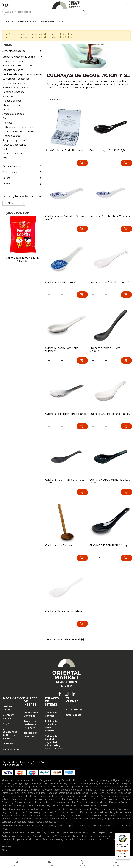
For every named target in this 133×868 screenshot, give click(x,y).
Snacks (127, 802)
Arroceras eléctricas (113, 818)
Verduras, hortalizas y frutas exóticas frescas (25, 808)
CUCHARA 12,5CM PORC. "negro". (110, 548)
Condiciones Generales (31, 717)
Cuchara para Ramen (58, 548)
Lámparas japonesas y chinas (107, 828)
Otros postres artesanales (37, 789)
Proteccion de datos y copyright (30, 727)
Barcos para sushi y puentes (78, 812)
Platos (94, 835)
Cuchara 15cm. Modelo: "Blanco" (109, 283)
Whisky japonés (109, 799)
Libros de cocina (116, 793)
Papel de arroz (81, 783)
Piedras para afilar (92, 821)
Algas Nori (118, 783)
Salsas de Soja (17, 796)
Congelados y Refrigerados (82, 786)
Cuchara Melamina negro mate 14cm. (65, 483)
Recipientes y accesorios (117, 821)
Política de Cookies (51, 717)
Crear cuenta (74, 718)
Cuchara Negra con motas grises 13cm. (110, 483)
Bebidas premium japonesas (40, 802)
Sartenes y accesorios (13, 825)
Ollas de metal (93, 818)
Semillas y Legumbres (79, 802)
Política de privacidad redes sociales (51, 729)
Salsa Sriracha (90, 796)
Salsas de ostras (56, 796)
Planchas (7, 821)
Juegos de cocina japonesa (17, 818)
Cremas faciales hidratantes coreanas (76, 839)
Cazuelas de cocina (106, 812)
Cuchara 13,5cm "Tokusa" (61, 283)
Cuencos (40, 835)
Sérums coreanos (52, 842)
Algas (109, 783)
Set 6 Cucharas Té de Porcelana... (66, 150)
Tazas (109, 835)
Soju (97, 799)
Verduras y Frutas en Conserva (114, 805)
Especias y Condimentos (30, 793)
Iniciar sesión (74, 712)
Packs (61, 802)
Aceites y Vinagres (38, 783)
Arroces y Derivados (61, 783)
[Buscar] (45, 12)
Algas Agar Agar (20, 786)
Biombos (31, 828)
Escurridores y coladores (94, 815)
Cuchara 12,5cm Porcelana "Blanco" (62, 351)
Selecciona (55, 100)
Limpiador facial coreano (27, 842)
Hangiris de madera (120, 815)
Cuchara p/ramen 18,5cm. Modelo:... (105, 351)
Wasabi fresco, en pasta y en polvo (64, 793)
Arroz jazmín (98, 783)
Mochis (108, 789)
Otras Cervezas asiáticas (64, 799)
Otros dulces (8, 793)
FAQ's (6, 726)
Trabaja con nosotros (31, 737)
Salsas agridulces (36, 796)
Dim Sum (57, 789)
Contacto (8, 746)
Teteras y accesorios (45, 825)
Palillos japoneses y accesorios (30, 821)
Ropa (4, 832)
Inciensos (84, 828)
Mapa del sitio (11, 752)
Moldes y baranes (55, 818)
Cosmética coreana (21, 839)
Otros (128, 818)
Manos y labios (97, 842)
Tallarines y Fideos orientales (18, 805)
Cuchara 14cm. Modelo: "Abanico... (110, 217)
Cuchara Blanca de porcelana (64, 614)
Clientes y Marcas (8, 719)
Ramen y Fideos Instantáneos (52, 805)
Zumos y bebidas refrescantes (67, 808)
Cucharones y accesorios (39, 815)
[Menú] (128, 835)
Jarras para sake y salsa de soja (73, 835)
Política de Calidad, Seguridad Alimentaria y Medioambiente (53, 745)
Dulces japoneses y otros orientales (84, 789)
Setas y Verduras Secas (108, 802)
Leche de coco (107, 796)
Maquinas (38, 818)
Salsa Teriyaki (74, 796)
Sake (26, 799)
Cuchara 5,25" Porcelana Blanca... (110, 415)
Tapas (102, 835)
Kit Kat (117, 789)
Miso (128, 793)
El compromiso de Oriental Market (10, 736)
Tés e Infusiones (86, 805)
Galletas (127, 789)
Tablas (30, 825)
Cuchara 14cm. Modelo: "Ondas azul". (65, 218)
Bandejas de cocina (50, 812)
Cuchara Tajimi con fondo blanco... (67, 415)
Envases (51, 835)
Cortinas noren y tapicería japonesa (57, 828)
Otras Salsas (124, 796)
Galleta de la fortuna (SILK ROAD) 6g (22, 260)
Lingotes (16, 789)
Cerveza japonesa (40, 799)
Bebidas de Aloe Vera (96, 808)
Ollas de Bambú (75, 818)
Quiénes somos (7, 711)
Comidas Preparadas (55, 786)
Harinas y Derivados (95, 793)
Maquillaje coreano (43, 839)
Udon (73, 805)
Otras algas (36, 786)
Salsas (5, 796)
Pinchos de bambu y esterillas (65, 821)
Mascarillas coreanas (75, 842)
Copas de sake (27, 835)
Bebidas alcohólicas (12, 799)
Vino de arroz (86, 799)
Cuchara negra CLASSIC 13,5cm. (109, 150)
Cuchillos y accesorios (67, 815)
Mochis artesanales (109, 786)
